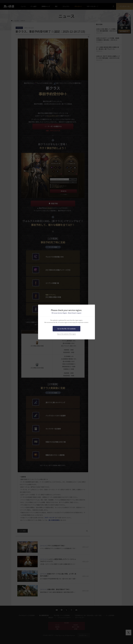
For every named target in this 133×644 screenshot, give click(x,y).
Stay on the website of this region (66, 334)
